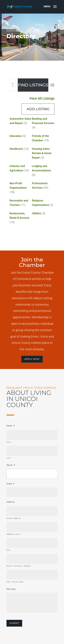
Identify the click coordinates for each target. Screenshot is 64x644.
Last (9, 458)
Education (18, 139)
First (9, 442)
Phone (11, 465)
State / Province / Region (19, 566)
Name (11, 426)
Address (11, 502)
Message (11, 589)
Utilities (36, 204)
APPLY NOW (32, 359)
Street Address (14, 518)
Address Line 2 (14, 534)
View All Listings (40, 108)
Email (10, 484)
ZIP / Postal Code (15, 582)
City (9, 550)
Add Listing (37, 116)
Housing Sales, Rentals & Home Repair (40, 153)
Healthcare (19, 150)
